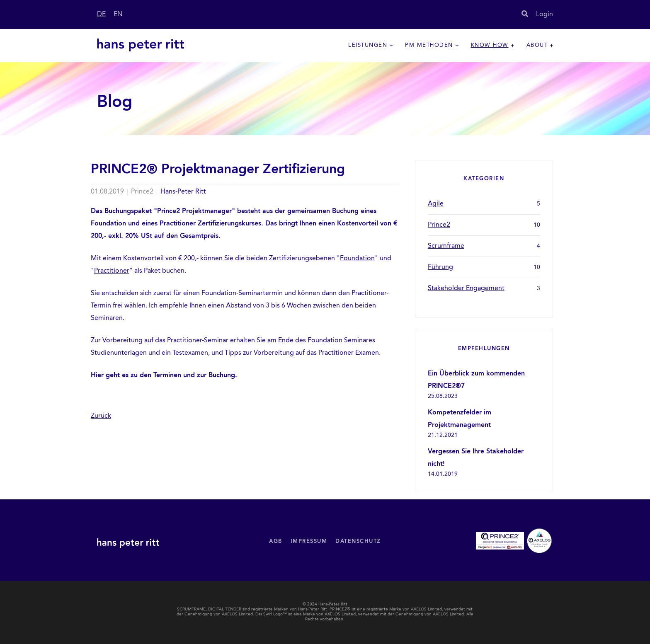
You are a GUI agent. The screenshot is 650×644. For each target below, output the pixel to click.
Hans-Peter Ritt (183, 192)
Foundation (357, 259)
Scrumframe (484, 246)
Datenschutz (358, 541)
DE (101, 15)
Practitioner (112, 271)
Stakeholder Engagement (484, 288)
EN (118, 15)
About (537, 45)
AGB (276, 541)
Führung (484, 267)
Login (544, 15)
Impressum (309, 541)
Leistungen (368, 45)
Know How (490, 45)
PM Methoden (429, 45)
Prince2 (484, 225)
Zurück (101, 416)
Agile (484, 204)
